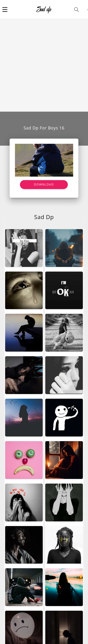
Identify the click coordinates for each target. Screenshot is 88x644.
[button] (5, 9)
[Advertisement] (44, 65)
